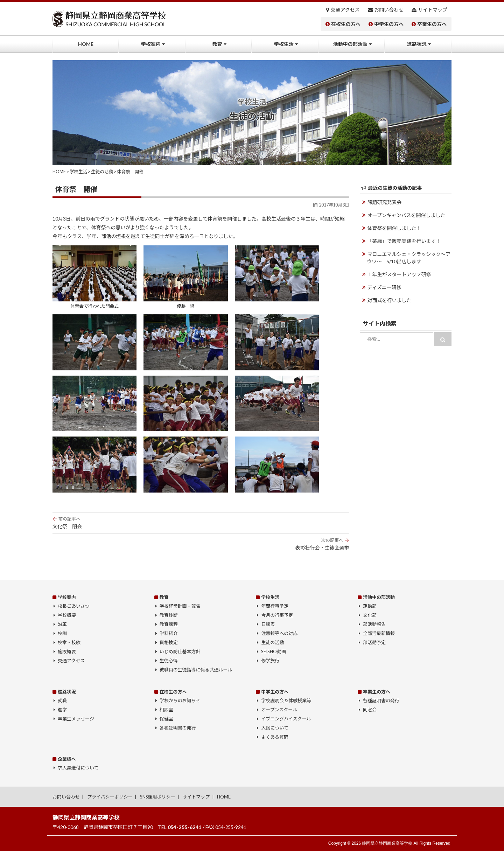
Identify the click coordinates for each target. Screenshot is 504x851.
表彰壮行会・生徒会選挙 (201, 544)
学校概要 (67, 615)
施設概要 (67, 651)
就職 (62, 700)
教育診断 (169, 615)
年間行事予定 (275, 606)
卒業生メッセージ (76, 719)
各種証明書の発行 (178, 728)
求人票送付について (78, 768)
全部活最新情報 (379, 633)
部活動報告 (374, 624)
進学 (62, 710)
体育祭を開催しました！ (394, 228)
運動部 (370, 606)
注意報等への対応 (279, 633)
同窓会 (370, 710)
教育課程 (169, 624)
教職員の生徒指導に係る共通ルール (196, 670)
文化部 (370, 615)
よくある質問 (275, 737)
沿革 (62, 624)
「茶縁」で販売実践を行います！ (404, 241)
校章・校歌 (69, 642)
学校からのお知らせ (180, 700)
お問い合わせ (389, 10)
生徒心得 (169, 661)
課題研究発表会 (385, 202)
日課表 (268, 624)
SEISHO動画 (274, 651)
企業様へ (67, 759)
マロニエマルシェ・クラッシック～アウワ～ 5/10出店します (409, 258)
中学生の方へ (389, 24)
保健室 (166, 719)
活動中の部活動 (350, 44)
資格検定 (169, 642)
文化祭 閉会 (201, 523)
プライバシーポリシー (110, 797)
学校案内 (151, 44)
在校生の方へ (346, 24)
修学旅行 (270, 661)
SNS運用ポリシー (158, 797)
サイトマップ (433, 10)
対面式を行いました (390, 300)
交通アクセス (345, 10)
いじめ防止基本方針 (180, 651)
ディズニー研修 (384, 287)
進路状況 (417, 44)
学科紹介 (169, 633)
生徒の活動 (272, 642)
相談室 (166, 710)
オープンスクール (279, 710)
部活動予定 (374, 642)
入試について (275, 728)
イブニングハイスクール (286, 719)
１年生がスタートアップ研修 (399, 274)
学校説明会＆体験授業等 (286, 700)
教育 (217, 44)
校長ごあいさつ (74, 606)
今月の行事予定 (277, 615)
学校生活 (284, 44)
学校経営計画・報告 (180, 606)
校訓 (62, 633)
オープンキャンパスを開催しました (407, 215)
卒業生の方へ (432, 24)
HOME (86, 44)
